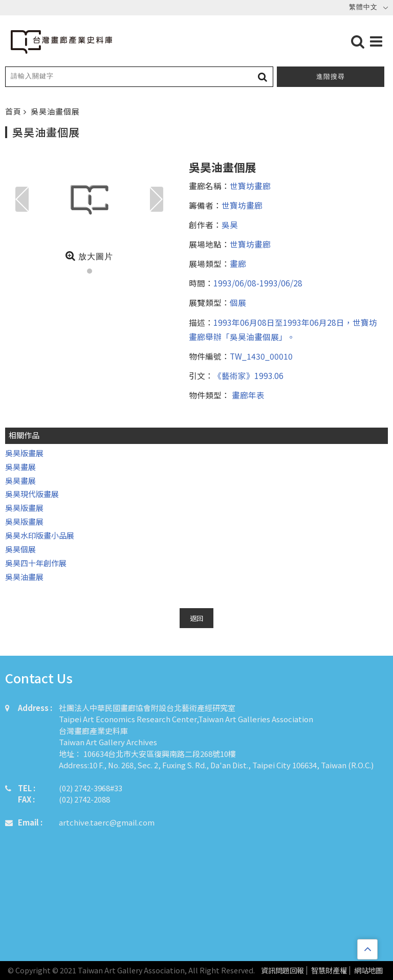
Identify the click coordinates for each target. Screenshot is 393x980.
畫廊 (238, 263)
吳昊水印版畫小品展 (40, 535)
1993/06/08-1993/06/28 (258, 283)
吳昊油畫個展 (55, 111)
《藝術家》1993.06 (248, 375)
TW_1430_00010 (261, 356)
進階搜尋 (331, 76)
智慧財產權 (329, 971)
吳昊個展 (20, 549)
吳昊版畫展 (24, 453)
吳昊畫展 (20, 467)
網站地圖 (368, 971)
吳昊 (230, 225)
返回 (196, 618)
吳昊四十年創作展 (36, 563)
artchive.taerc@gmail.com (107, 822)
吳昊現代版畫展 (32, 494)
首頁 (14, 111)
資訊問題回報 (282, 971)
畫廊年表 (247, 395)
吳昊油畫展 (24, 577)
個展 (238, 302)
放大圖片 (89, 256)
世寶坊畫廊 (250, 186)
